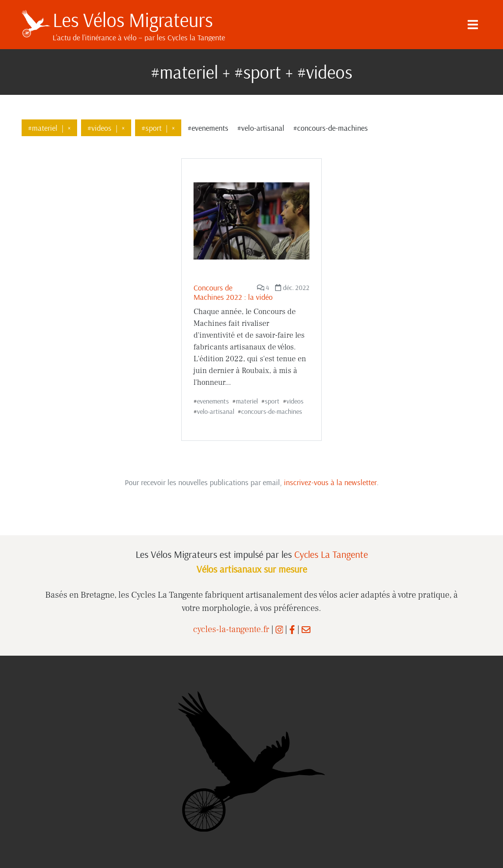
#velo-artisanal (261, 128)
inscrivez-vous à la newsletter (330, 482)
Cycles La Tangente (331, 554)
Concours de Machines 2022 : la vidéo (233, 292)
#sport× (158, 128)
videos (295, 401)
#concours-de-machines (331, 128)
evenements (213, 401)
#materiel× (49, 128)
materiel (247, 401)
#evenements (208, 128)
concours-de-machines (272, 411)
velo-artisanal (216, 411)
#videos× (106, 128)
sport (272, 401)
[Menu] (473, 25)
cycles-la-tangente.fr (231, 629)
